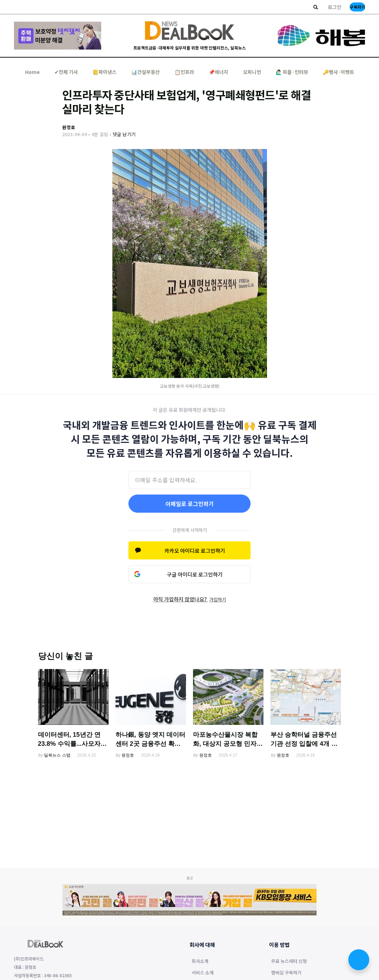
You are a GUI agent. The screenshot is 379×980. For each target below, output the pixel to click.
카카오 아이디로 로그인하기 (195, 551)
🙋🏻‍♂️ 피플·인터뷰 (292, 72)
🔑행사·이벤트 (339, 72)
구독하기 (357, 7)
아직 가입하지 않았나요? (190, 599)
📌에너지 (218, 72)
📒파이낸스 (105, 72)
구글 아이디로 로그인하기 (195, 574)
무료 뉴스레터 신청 (289, 962)
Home (32, 72)
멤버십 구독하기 (286, 973)
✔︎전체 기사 (66, 72)
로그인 (335, 7)
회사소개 (200, 962)
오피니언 (252, 72)
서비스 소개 (203, 973)
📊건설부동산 (146, 72)
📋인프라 (184, 72)
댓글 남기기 (124, 134)
